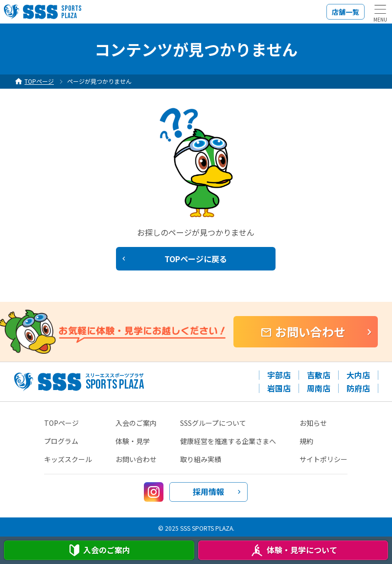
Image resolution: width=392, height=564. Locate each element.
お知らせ (313, 423)
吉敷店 (319, 375)
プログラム (61, 441)
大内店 (358, 375)
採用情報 (208, 491)
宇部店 (279, 375)
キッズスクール (68, 459)
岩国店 (279, 388)
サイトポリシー (323, 459)
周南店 (319, 388)
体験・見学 (133, 441)
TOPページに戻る (196, 259)
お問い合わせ (310, 331)
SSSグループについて (213, 423)
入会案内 (99, 550)
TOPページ (61, 423)
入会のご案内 (136, 423)
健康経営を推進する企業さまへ (228, 441)
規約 (306, 441)
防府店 (358, 388)
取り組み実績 (201, 459)
